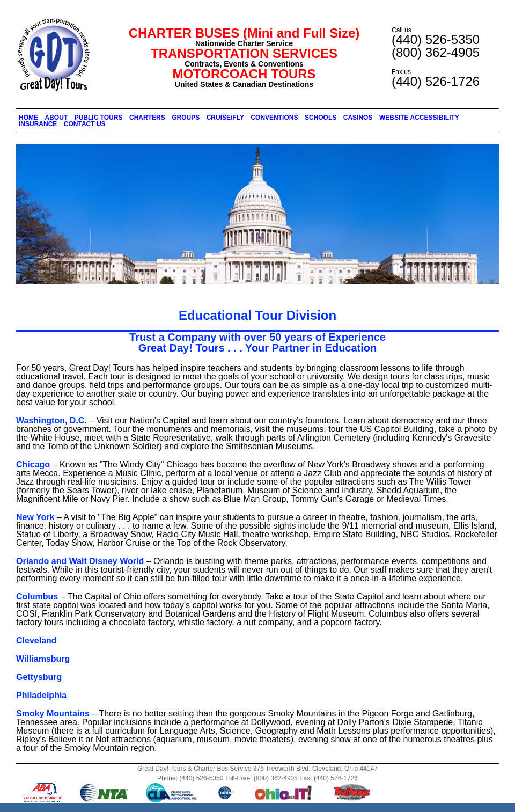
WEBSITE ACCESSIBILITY (419, 118)
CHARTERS (147, 118)
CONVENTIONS (274, 118)
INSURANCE (38, 124)
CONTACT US (85, 124)
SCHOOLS (321, 118)
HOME (28, 118)
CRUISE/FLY (225, 118)
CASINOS (358, 118)
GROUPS (186, 118)
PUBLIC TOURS (99, 118)
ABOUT (57, 118)
